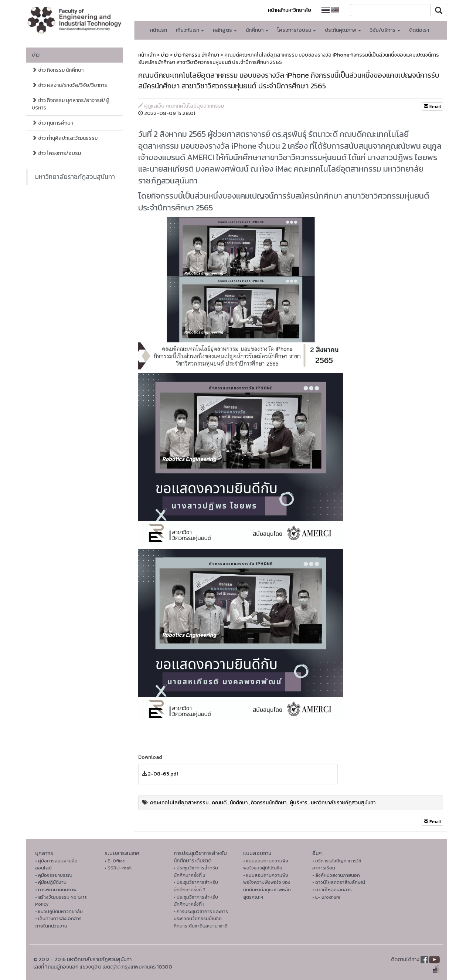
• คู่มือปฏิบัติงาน (51, 882)
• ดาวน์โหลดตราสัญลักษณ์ (339, 882)
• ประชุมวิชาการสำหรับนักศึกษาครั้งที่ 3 (196, 871)
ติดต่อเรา (419, 30)
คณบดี (219, 803)
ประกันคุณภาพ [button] (343, 30)
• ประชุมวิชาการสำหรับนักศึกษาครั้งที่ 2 (196, 886)
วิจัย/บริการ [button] (385, 30)
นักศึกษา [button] (257, 30)
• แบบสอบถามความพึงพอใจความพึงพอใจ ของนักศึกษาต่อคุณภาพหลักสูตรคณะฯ (267, 886)
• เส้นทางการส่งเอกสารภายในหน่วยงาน (58, 922)
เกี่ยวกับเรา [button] (190, 30)
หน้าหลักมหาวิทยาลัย (290, 10)
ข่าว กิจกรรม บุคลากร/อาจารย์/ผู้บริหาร (70, 104)
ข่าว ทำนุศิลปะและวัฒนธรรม (65, 138)
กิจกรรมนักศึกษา (269, 803)
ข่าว (36, 55)
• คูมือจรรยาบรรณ (54, 875)
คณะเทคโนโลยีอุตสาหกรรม (179, 803)
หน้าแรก (159, 30)
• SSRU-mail (118, 868)
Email (432, 107)
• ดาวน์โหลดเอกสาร (332, 890)
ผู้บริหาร (299, 803)
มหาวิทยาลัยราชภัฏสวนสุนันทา (75, 177)
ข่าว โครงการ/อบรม (56, 153)
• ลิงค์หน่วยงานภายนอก (336, 875)
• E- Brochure (326, 897)
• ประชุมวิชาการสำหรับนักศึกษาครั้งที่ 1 (196, 901)
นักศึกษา (239, 803)
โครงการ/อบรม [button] (297, 30)
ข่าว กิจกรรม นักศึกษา (58, 70)
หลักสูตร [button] (225, 30)
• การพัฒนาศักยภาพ (56, 890)
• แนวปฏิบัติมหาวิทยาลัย (59, 911)
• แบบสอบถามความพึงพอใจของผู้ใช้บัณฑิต (266, 864)
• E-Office (115, 861)
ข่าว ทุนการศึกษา (52, 123)
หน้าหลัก (147, 55)
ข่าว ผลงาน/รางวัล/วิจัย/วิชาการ (69, 85)
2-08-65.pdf (163, 774)
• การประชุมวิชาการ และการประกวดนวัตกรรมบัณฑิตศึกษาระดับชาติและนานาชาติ (201, 919)
